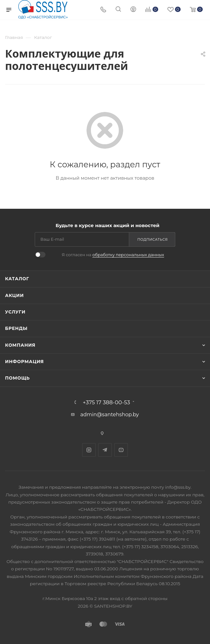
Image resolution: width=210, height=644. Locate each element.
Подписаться (153, 239)
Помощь (17, 378)
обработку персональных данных (128, 255)
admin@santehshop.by (110, 415)
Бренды (16, 328)
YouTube (121, 450)
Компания (20, 345)
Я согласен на (113, 255)
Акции (14, 295)
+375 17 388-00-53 (106, 402)
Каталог (17, 279)
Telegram (105, 450)
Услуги (15, 312)
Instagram (89, 450)
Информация (24, 362)
